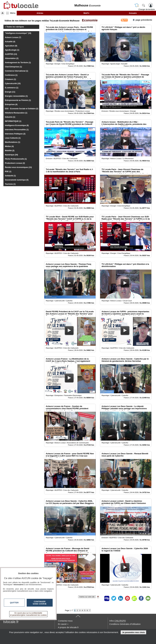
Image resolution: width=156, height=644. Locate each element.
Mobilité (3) (10, 151)
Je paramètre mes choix (133, 632)
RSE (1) (8, 172)
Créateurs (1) (10, 79)
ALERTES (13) (11, 54)
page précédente (142, 20)
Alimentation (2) (12, 58)
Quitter (14, 603)
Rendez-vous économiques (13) (18, 167)
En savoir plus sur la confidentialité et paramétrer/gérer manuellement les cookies (28, 614)
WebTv (86, 13)
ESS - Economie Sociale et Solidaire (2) (22, 109)
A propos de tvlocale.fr (68, 627)
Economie (89, 20)
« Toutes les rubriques (14, 27)
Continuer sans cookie (40, 603)
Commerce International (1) (16, 71)
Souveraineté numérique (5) (17, 180)
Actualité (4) (10, 42)
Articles (40, 13)
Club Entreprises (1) (13, 67)
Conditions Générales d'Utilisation (125, 624)
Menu (13, 13)
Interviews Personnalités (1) (17, 130)
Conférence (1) (11, 75)
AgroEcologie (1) (12, 50)
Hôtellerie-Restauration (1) (16, 113)
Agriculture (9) (11, 46)
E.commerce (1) (12, 88)
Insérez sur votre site (87, 597)
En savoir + (63, 624)
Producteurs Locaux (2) (15, 163)
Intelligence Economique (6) (17, 125)
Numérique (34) (11, 155)
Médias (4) (9, 146)
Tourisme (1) (10, 184)
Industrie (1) (10, 117)
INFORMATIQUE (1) (13, 121)
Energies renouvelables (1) (16, 96)
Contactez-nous (65, 621)
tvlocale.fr (11, 622)
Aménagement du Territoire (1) (18, 63)
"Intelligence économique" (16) (18, 33)
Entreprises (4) (11, 104)
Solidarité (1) (10, 176)
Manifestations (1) (13, 142)
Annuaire (133, 13)
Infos (118, 621)
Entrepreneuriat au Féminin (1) (18, 100)
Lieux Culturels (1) (13, 138)
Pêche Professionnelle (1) (16, 159)
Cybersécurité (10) (13, 84)
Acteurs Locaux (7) (13, 37)
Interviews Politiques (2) (15, 134)
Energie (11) (10, 92)
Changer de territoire (147, 9)
